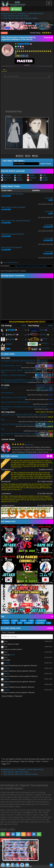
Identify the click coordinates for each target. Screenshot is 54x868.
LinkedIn (19, 180)
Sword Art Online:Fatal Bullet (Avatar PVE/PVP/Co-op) (22, 424)
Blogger (44, 178)
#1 (49, 76)
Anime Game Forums (36, 13)
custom (6, 623)
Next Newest (19, 161)
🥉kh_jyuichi (10, 339)
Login (5, 9)
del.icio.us (6, 178)
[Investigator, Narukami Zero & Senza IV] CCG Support (22, 361)
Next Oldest (8, 161)
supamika (40, 623)
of (14, 623)
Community (21, 13)
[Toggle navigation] (49, 3)
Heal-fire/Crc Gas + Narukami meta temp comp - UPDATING (24, 415)
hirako (15, 620)
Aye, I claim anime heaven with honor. (21, 858)
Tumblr (18, 178)
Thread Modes (48, 38)
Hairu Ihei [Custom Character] (12, 194)
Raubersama (30, 445)
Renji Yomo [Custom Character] (13, 234)
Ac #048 (4, 388)
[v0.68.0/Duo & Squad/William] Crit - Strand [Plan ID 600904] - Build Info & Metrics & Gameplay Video (24, 381)
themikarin (41, 620)
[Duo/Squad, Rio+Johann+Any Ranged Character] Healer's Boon (24, 435)
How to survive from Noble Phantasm (15, 402)
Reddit (31, 175)
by (49, 623)
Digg (43, 175)
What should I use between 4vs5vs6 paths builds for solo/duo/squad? (24, 408)
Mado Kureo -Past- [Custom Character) (16, 221)
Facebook (6, 175)
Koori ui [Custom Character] (11, 247)
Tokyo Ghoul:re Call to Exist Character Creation (20, 18)
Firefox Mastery (7, 393)
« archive (50, 628)
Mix (30, 180)
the (20, 623)
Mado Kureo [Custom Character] (13, 207)
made (24, 620)
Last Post (4, 33)
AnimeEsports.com (7, 13)
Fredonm (9, 344)
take (32, 620)
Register (16, 9)
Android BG (28, 866)
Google (44, 180)
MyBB (9, 866)
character (29, 623)
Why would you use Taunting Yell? (14, 397)
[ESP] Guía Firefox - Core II (11, 365)
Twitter (18, 175)
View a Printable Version (11, 263)
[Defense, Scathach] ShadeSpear (13, 375)
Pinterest (32, 178)
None (3, 419)
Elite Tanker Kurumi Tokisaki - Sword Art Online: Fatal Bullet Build (24, 371)
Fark (4, 180)
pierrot (6, 620)
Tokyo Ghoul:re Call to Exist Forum (16, 16)
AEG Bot (12, 655)
